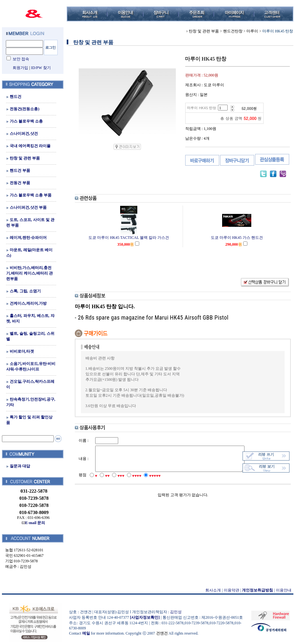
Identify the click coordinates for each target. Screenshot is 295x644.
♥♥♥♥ (133, 482)
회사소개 (211, 590)
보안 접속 (19, 59)
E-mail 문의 (32, 523)
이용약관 (230, 590)
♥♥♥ (116, 482)
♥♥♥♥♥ (151, 482)
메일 (84, 633)
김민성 (174, 612)
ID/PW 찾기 (39, 68)
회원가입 (19, 68)
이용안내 (282, 590)
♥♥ (103, 482)
